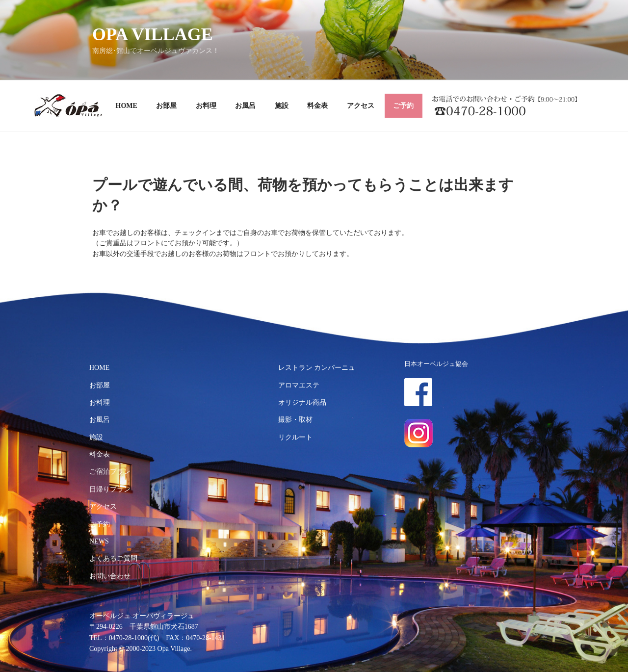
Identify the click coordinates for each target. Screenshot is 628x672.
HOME (127, 106)
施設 (282, 106)
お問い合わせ (110, 576)
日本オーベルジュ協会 (436, 364)
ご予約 (403, 106)
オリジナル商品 (302, 402)
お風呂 (245, 106)
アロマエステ (299, 385)
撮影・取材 (295, 420)
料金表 (317, 106)
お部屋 (166, 106)
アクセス (361, 106)
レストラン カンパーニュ (317, 368)
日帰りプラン (110, 489)
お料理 (206, 106)
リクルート (295, 437)
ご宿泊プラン (110, 472)
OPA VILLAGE (153, 34)
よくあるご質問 (113, 558)
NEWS (99, 541)
